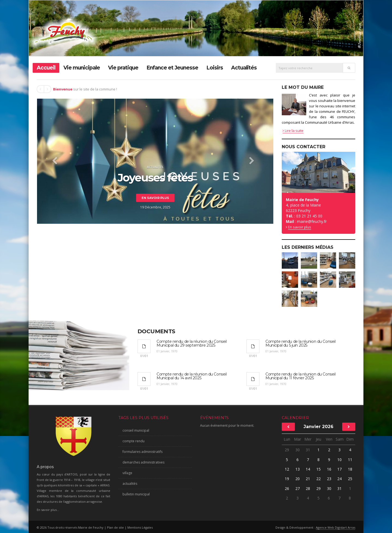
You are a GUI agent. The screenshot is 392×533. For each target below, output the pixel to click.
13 (298, 469)
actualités (130, 484)
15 (318, 469)
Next (48, 89)
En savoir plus (155, 198)
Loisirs (215, 68)
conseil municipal (136, 430)
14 (308, 469)
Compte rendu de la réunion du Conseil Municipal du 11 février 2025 (300, 376)
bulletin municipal (136, 494)
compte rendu (134, 441)
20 (298, 479)
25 (350, 479)
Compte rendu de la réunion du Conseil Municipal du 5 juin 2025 (300, 343)
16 (329, 469)
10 (339, 460)
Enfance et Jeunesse (172, 68)
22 (318, 479)
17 (339, 469)
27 (298, 488)
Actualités (244, 68)
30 (298, 450)
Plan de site (115, 527)
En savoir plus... (48, 510)
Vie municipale (82, 68)
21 (308, 479)
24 (339, 479)
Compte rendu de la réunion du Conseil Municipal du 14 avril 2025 (192, 376)
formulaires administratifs (143, 452)
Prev (40, 89)
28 (308, 488)
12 (287, 469)
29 (287, 450)
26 (287, 488)
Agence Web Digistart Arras (336, 527)
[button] (55, 161)
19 (287, 479)
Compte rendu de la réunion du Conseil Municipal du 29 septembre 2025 (192, 343)
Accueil (46, 68)
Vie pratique (123, 68)
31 (308, 450)
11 (350, 460)
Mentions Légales (140, 527)
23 (329, 479)
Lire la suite (293, 131)
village (127, 473)
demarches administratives (143, 462)
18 (350, 469)
